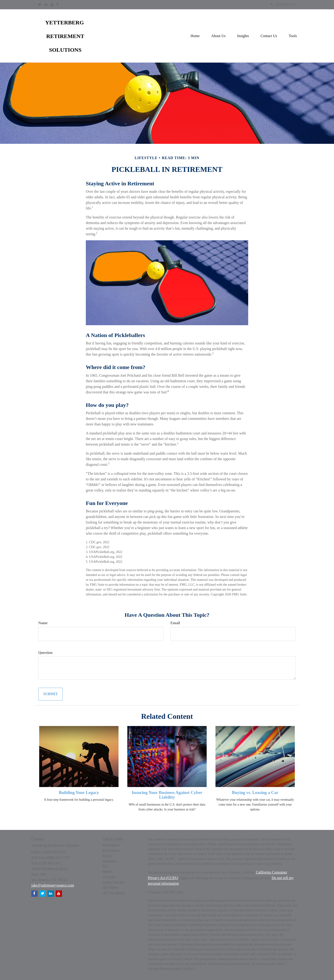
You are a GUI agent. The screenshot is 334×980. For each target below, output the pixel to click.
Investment (111, 850)
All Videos (111, 888)
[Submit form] (50, 694)
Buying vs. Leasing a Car (255, 792)
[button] (218, 36)
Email (175, 623)
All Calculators (114, 893)
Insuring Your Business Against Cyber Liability (167, 795)
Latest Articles (114, 882)
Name (43, 623)
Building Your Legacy (79, 792)
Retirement (111, 845)
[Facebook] (58, 5)
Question (45, 653)
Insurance (110, 861)
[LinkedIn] (46, 5)
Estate (107, 856)
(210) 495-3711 (283, 5)
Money (108, 872)
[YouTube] (52, 5)
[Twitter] (40, 5)
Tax (106, 866)
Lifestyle (109, 877)
